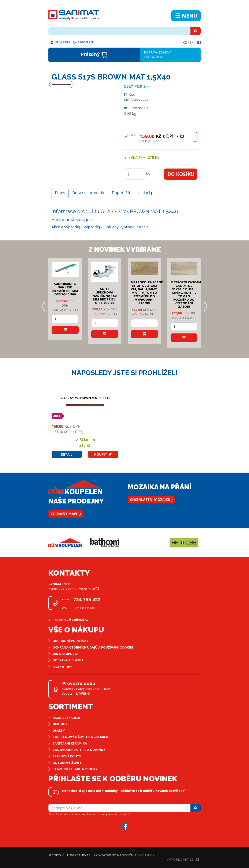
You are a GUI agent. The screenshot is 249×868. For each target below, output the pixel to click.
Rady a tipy (62, 666)
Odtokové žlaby (67, 762)
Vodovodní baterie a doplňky (79, 750)
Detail (67, 454)
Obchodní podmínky (71, 641)
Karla (144, 227)
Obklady (60, 724)
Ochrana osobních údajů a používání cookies (93, 647)
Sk (192, 42)
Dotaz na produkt (88, 193)
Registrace (83, 42)
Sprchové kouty (67, 756)
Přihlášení (60, 42)
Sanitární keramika (70, 743)
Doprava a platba (68, 660)
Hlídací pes (148, 193)
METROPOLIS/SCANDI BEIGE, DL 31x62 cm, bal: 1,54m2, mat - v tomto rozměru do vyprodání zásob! (148, 293)
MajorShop (145, 855)
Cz (185, 42)
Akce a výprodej (66, 227)
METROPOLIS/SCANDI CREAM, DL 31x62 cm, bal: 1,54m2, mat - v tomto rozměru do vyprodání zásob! (187, 294)
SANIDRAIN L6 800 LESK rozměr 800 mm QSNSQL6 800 (65, 289)
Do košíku (183, 174)
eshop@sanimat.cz (74, 619)
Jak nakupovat (66, 654)
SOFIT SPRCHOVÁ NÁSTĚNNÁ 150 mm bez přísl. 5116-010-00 (105, 296)
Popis (60, 193)
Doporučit (121, 193)
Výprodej (92, 227)
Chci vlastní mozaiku (151, 500)
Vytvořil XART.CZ (183, 859)
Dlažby (59, 730)
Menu (186, 16)
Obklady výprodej (120, 227)
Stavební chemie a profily (75, 769)
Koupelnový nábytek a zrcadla (80, 737)
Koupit (103, 454)
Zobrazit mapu (66, 514)
